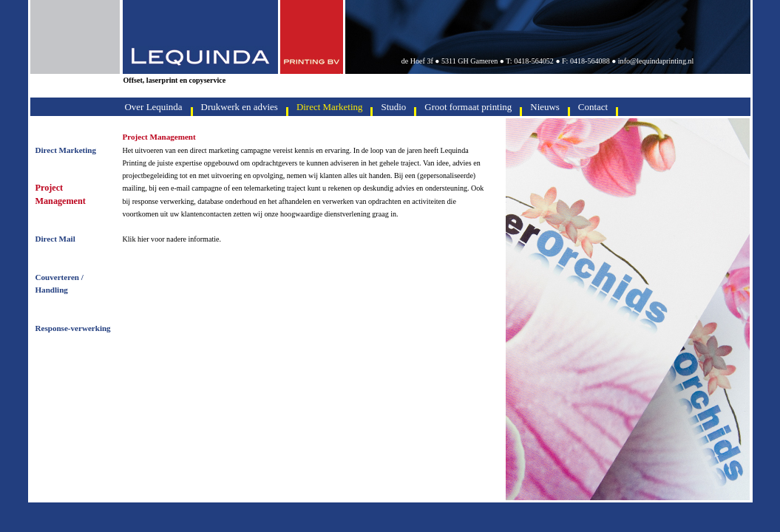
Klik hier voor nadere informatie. (172, 239)
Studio (393, 107)
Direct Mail (55, 239)
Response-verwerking (73, 328)
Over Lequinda (154, 107)
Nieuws (545, 107)
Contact (593, 107)
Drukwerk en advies (240, 107)
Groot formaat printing (468, 107)
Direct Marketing (66, 150)
